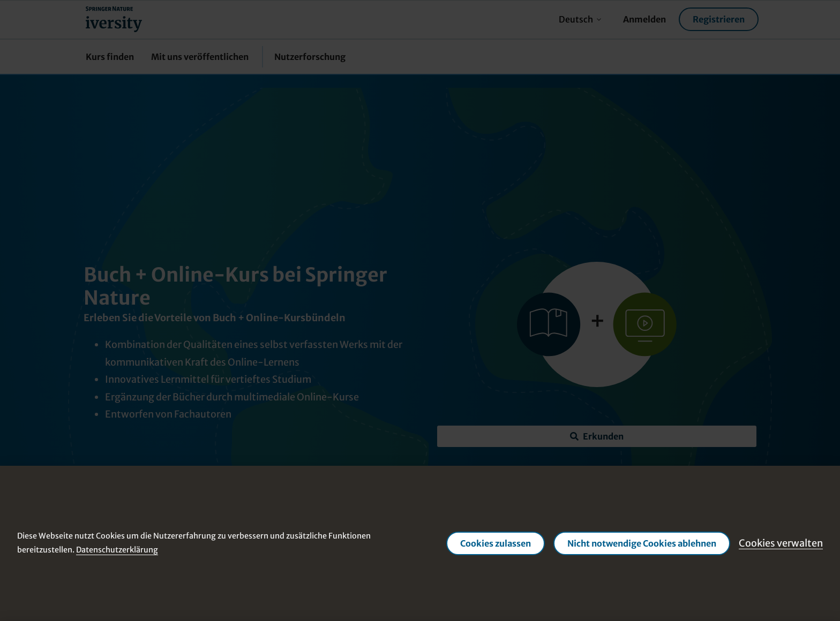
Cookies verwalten (781, 543)
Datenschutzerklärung (117, 550)
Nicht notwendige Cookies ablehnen (642, 543)
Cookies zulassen (496, 543)
